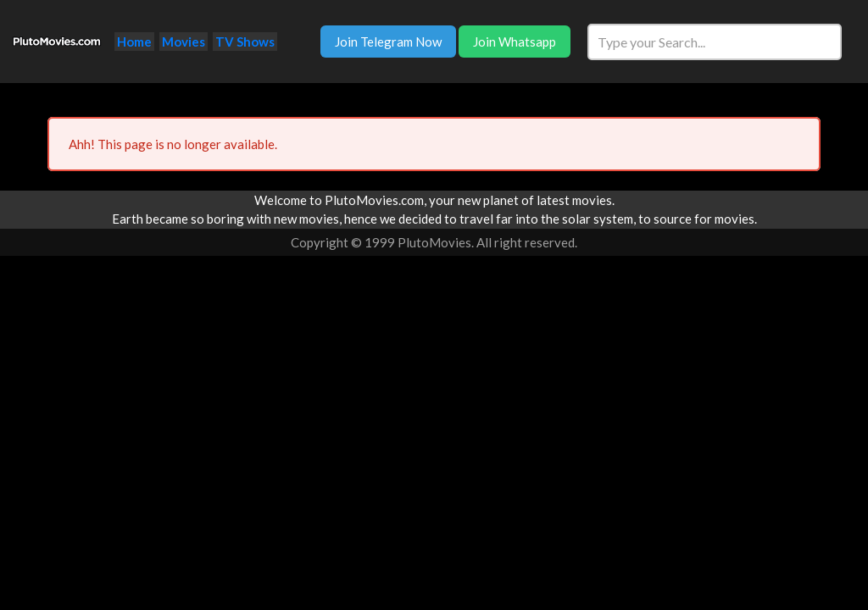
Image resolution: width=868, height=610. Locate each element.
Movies (184, 42)
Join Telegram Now (388, 42)
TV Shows (245, 42)
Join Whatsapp (515, 42)
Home (134, 42)
